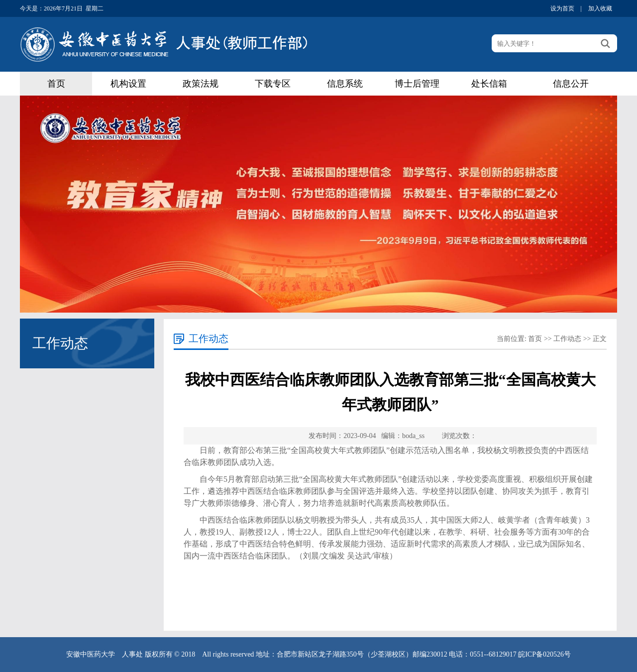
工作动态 (567, 339)
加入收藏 (600, 8)
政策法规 (201, 84)
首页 (56, 84)
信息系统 (345, 84)
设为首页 (562, 8)
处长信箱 (489, 84)
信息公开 (571, 84)
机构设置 (128, 84)
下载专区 (273, 84)
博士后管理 (417, 84)
